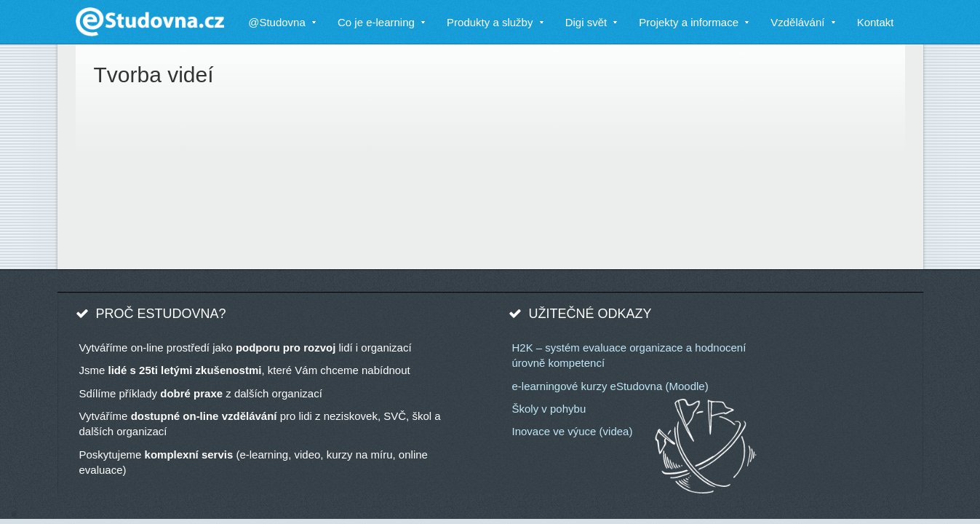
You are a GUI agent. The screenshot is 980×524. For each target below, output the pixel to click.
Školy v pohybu (549, 409)
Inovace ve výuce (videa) (573, 431)
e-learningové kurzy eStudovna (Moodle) (610, 386)
